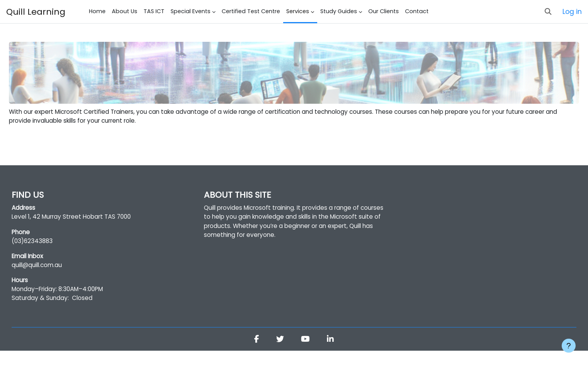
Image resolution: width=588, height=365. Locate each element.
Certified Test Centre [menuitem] (251, 11)
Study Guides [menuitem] (339, 11)
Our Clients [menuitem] (384, 11)
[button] (548, 12)
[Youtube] (306, 354)
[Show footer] (569, 346)
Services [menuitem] (298, 11)
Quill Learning (36, 12)
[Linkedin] (331, 354)
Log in (572, 12)
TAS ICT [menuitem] (154, 11)
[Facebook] (256, 354)
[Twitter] (280, 354)
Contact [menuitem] (417, 11)
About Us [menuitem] (125, 11)
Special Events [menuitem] (191, 11)
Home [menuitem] (97, 11)
